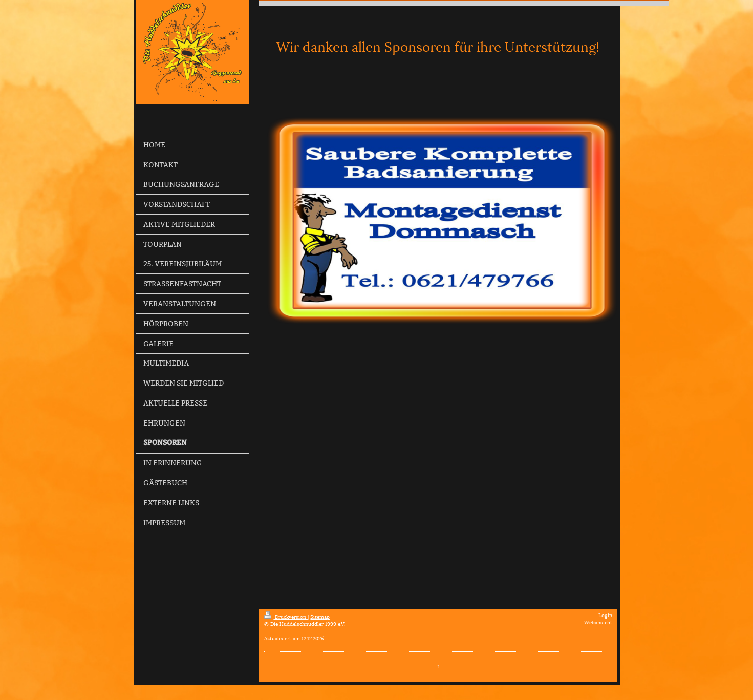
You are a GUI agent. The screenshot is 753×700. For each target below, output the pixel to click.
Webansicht (598, 622)
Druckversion (286, 616)
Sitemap (320, 616)
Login (605, 615)
